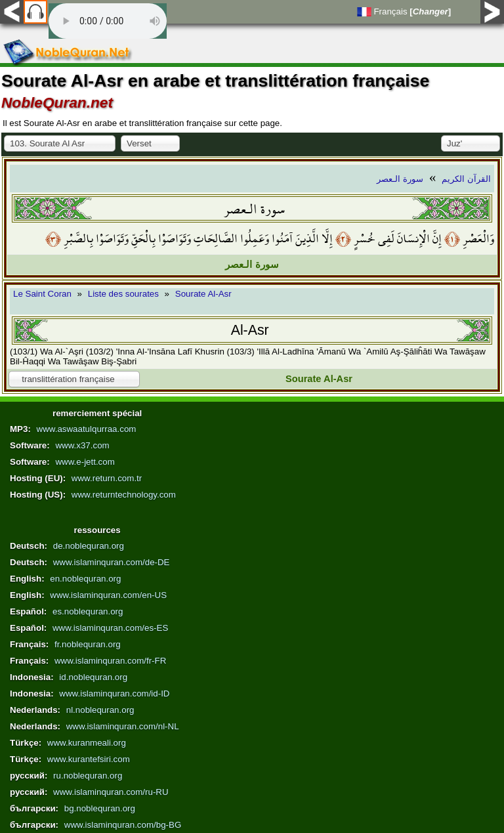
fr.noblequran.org (88, 644)
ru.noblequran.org (88, 776)
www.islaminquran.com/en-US (108, 595)
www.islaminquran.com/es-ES (110, 628)
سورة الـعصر (400, 179)
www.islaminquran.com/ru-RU (111, 792)
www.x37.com (82, 445)
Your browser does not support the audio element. (108, 21)
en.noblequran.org (85, 579)
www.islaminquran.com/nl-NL (123, 726)
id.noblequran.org (93, 677)
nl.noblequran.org (100, 710)
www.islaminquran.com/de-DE (112, 562)
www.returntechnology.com (124, 495)
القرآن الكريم (466, 179)
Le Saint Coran (42, 294)
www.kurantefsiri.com (89, 759)
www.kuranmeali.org (87, 743)
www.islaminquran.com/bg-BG (123, 825)
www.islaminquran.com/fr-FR (110, 661)
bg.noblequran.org (100, 808)
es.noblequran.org (88, 611)
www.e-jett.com (85, 462)
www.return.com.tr (107, 478)
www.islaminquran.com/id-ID (114, 694)
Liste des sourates (123, 294)
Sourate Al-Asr (203, 294)
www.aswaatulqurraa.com (87, 429)
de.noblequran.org (89, 546)
